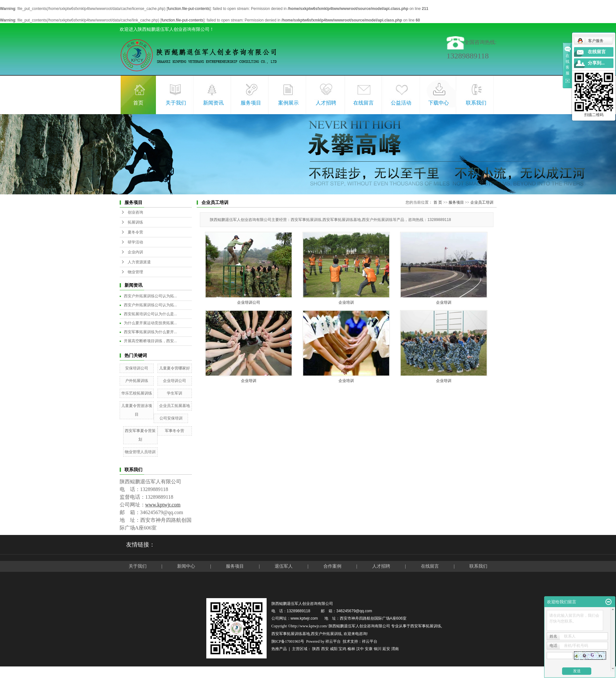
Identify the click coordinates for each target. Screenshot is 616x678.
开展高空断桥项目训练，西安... (150, 341)
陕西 (316, 649)
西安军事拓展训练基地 (291, 634)
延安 (386, 649)
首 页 (438, 202)
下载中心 (439, 103)
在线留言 (364, 103)
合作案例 (333, 566)
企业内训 (135, 252)
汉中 (360, 649)
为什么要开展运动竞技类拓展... (150, 323)
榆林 (351, 649)
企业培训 (346, 302)
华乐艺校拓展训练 (137, 393)
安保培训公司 (137, 368)
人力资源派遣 (139, 262)
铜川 (378, 649)
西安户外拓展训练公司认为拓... (150, 296)
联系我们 (476, 103)
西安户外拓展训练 (326, 634)
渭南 (395, 649)
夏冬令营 (135, 232)
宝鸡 (342, 649)
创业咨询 (135, 212)
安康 (369, 649)
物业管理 (135, 272)
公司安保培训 (171, 418)
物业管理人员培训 (140, 452)
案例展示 (288, 103)
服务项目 (251, 103)
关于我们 (176, 103)
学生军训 (175, 393)
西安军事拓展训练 (426, 626)
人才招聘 (326, 103)
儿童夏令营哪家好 (175, 368)
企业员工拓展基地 (175, 406)
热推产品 (279, 649)
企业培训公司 (175, 381)
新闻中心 (186, 566)
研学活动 (135, 242)
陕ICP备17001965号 (288, 641)
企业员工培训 (482, 202)
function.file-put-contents (188, 9)
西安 (325, 649)
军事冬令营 (175, 431)
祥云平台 (333, 641)
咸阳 (334, 649)
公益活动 (401, 103)
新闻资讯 (213, 103)
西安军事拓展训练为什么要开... (150, 332)
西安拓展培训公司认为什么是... (150, 314)
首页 (138, 103)
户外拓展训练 (137, 381)
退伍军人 (284, 566)
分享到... (596, 63)
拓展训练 (135, 222)
